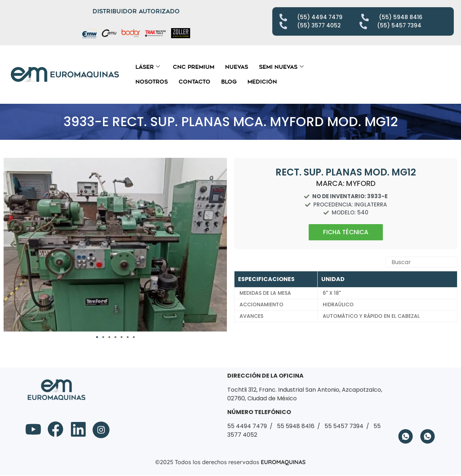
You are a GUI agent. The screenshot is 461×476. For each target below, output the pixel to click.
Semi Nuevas (281, 67)
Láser (148, 67)
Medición (262, 82)
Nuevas (237, 67)
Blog (229, 82)
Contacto (194, 82)
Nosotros (152, 82)
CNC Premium (194, 67)
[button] (13, 245)
